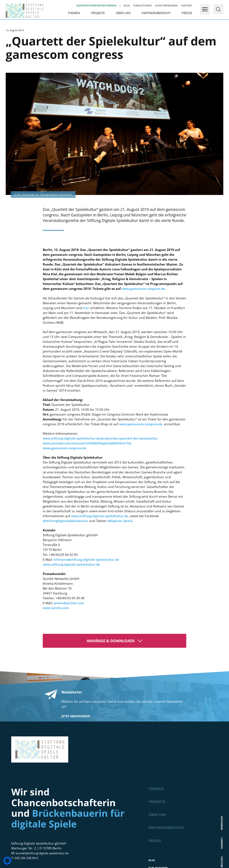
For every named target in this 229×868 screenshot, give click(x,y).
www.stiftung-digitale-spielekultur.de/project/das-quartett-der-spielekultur (100, 339)
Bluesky (222, 780)
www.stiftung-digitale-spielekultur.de (99, 417)
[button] (7, 861)
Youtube (222, 760)
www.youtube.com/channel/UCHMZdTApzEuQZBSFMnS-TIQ (87, 344)
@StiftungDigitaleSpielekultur (66, 422)
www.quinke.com (56, 509)
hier (86, 209)
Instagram (222, 717)
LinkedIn (222, 740)
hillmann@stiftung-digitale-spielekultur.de (86, 460)
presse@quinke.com (69, 504)
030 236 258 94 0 (27, 759)
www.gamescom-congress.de (143, 190)
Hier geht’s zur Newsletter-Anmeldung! (114, 849)
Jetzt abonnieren (76, 617)
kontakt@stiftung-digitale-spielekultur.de (46, 754)
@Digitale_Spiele (120, 422)
